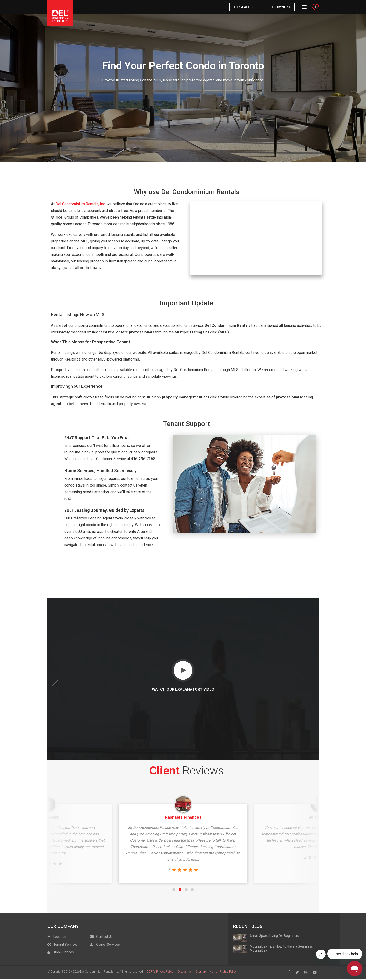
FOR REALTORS (245, 7)
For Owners (280, 7)
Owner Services (105, 956)
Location (57, 948)
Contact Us (101, 948)
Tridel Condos (61, 964)
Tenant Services (63, 956)
